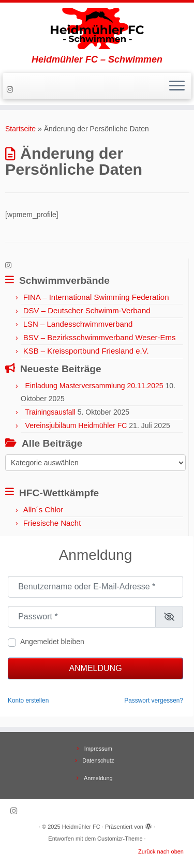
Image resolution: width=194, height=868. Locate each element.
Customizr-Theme (120, 839)
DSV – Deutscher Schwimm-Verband (87, 310)
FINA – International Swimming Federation (96, 297)
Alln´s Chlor (43, 509)
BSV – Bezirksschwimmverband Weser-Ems (100, 337)
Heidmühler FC (81, 827)
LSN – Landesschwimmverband (78, 324)
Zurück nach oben (161, 851)
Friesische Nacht (52, 523)
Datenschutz (98, 760)
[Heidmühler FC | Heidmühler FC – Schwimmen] (97, 28)
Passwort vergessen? (154, 701)
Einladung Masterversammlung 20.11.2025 (94, 386)
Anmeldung (95, 668)
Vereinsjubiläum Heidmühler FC (76, 425)
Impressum (98, 749)
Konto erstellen (28, 701)
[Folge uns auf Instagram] (11, 89)
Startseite (20, 129)
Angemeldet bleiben (52, 642)
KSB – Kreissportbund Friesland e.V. (86, 351)
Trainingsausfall (50, 412)
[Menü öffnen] (177, 86)
